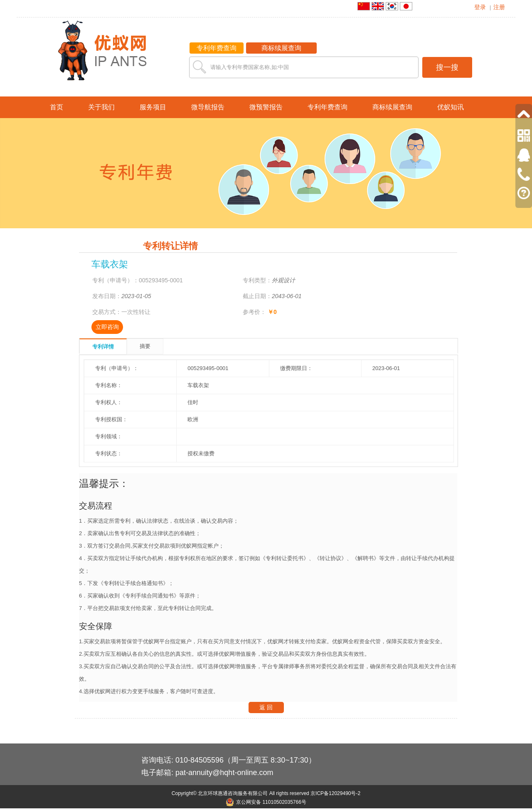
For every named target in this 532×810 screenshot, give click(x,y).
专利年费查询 (217, 48)
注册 (499, 7)
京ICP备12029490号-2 (335, 793)
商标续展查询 (281, 48)
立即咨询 (107, 327)
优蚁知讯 (451, 107)
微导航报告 (208, 107)
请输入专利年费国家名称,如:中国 (250, 67)
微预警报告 (266, 107)
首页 (57, 107)
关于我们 (101, 107)
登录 (480, 7)
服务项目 (153, 107)
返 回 (266, 707)
